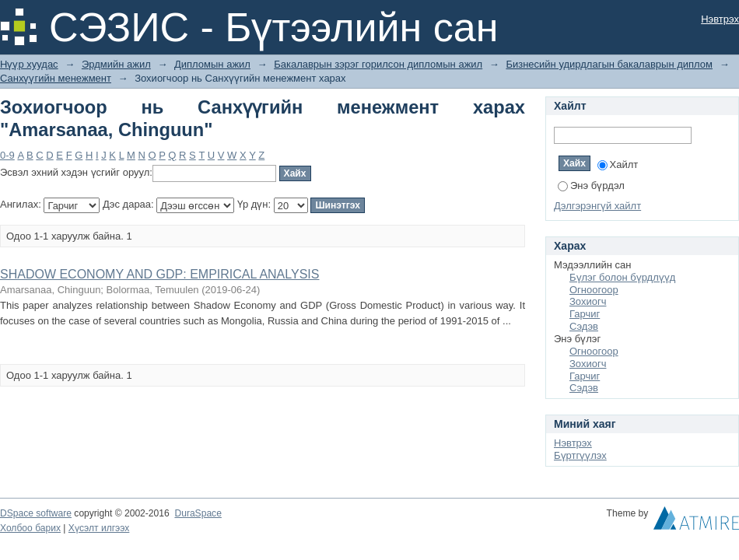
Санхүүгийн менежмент (56, 78)
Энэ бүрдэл (591, 185)
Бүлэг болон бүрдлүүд (622, 277)
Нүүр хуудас (29, 64)
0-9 (7, 155)
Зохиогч (588, 301)
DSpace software (36, 513)
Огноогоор (594, 290)
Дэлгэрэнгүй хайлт (597, 206)
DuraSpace (198, 513)
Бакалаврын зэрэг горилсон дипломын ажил (378, 64)
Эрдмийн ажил (116, 64)
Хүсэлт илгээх (99, 528)
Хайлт (618, 164)
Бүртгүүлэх (580, 455)
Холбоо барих (30, 528)
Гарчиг (585, 314)
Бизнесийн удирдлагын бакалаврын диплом (609, 64)
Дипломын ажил (212, 64)
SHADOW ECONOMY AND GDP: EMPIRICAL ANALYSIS (159, 274)
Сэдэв (584, 326)
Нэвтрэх (720, 19)
